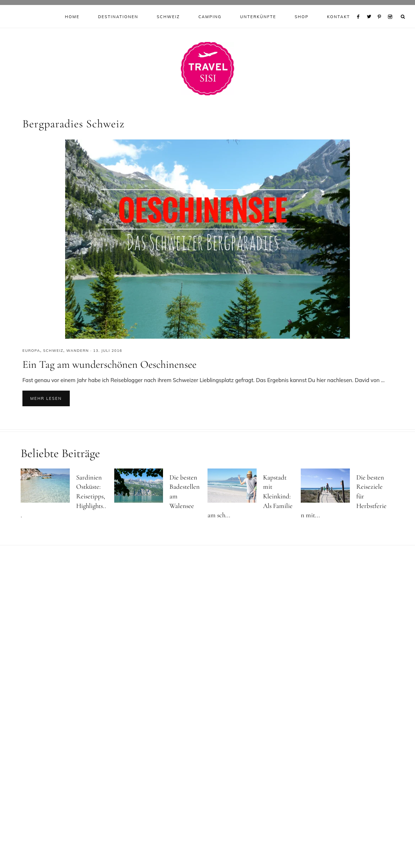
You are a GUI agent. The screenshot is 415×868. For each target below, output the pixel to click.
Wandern (78, 352)
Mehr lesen (46, 400)
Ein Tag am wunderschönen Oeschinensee (109, 366)
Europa (31, 352)
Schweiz (53, 352)
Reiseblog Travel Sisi (207, 70)
